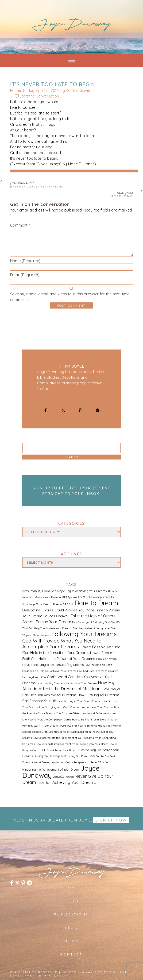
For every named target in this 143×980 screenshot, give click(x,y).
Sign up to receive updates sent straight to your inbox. (71, 491)
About (71, 901)
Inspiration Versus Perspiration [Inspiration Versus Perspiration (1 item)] (70, 762)
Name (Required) (25, 261)
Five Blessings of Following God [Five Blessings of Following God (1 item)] (91, 622)
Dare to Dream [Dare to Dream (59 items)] (96, 603)
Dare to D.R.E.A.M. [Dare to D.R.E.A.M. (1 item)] (63, 604)
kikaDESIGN (57, 975)
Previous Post (72, 184)
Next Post (72, 193)
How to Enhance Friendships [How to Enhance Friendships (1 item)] (95, 726)
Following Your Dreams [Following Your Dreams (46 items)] (84, 634)
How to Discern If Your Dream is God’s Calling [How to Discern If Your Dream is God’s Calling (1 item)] (50, 726)
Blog (71, 928)
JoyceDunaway (71, 25)
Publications (71, 914)
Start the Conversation (39, 96)
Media (71, 941)
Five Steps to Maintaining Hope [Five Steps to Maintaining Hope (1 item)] (91, 628)
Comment (20, 225)
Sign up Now (111, 820)
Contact (71, 954)
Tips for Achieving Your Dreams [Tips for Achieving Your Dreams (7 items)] (67, 782)
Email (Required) (25, 275)
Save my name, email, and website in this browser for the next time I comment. (71, 297)
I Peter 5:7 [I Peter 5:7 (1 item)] (95, 762)
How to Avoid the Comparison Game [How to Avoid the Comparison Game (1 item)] (49, 720)
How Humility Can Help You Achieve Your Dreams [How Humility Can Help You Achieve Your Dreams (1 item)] (67, 683)
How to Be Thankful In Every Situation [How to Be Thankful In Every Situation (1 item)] (95, 720)
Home (71, 888)
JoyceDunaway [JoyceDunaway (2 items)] (63, 777)
